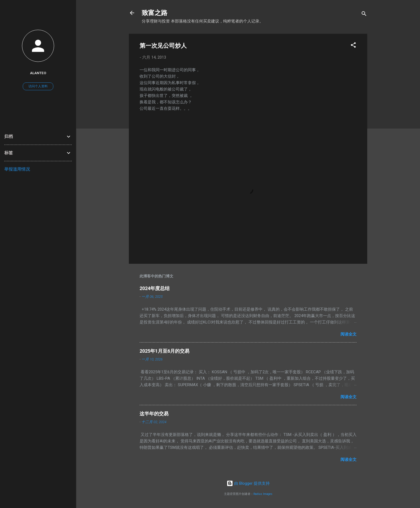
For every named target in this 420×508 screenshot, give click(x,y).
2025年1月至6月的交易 (164, 351)
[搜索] (364, 15)
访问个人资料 (38, 86)
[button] (353, 46)
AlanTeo (38, 73)
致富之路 (155, 13)
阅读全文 (348, 334)
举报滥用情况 (17, 169)
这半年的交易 (154, 414)
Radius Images (263, 494)
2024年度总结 (155, 288)
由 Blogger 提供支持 (248, 483)
